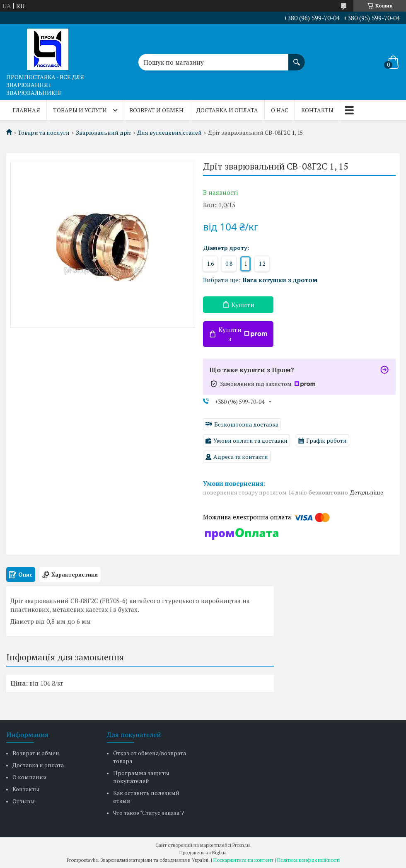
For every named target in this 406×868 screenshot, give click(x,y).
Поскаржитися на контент (243, 860)
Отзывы (24, 801)
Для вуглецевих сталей (169, 133)
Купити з (243, 334)
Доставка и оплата (227, 110)
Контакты (317, 110)
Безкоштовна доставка (246, 424)
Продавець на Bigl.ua (203, 852)
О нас (280, 110)
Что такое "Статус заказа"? (149, 813)
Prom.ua (242, 845)
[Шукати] (297, 58)
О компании (30, 777)
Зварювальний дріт (104, 133)
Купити (243, 305)
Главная (26, 110)
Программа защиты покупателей (141, 777)
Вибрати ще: (260, 280)
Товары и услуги (80, 110)
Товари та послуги (44, 133)
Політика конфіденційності (308, 860)
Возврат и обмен (156, 110)
